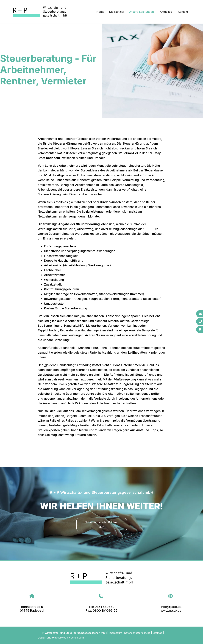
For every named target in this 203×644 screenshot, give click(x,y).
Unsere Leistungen (141, 12)
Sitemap (157, 633)
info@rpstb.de (171, 607)
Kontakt (183, 12)
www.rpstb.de (171, 611)
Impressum (115, 633)
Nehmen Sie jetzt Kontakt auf (101, 524)
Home (100, 12)
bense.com (77, 638)
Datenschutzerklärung (137, 633)
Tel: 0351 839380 (101, 607)
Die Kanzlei (117, 12)
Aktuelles (166, 12)
